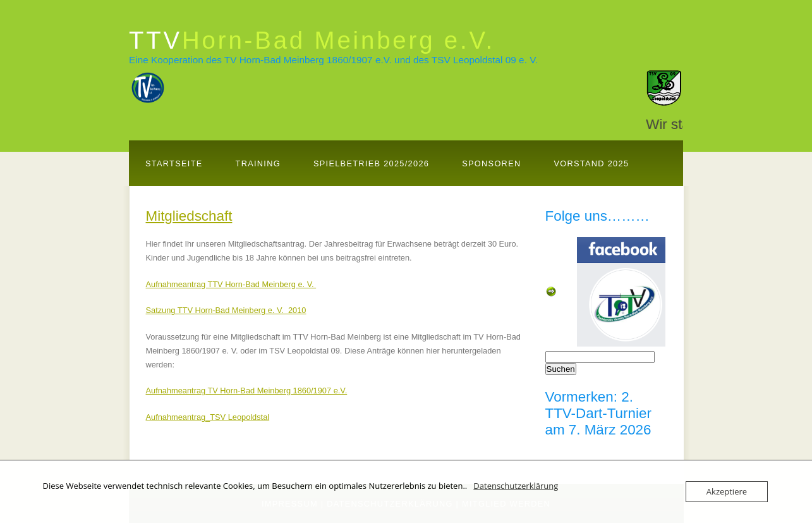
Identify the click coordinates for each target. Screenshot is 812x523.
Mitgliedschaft (189, 216)
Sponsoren (491, 163)
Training (258, 163)
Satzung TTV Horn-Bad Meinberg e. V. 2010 (226, 310)
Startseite (174, 163)
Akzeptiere (727, 491)
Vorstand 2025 (591, 163)
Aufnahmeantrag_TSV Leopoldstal (208, 417)
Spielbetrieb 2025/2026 (371, 163)
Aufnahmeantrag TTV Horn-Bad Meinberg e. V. (231, 284)
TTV (312, 40)
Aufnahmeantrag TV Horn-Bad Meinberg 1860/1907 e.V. (247, 391)
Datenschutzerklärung (516, 486)
